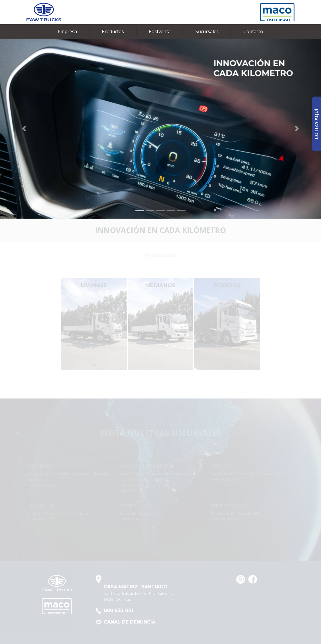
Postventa (160, 31)
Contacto (253, 31)
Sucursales (207, 31)
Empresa (67, 31)
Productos (113, 31)
